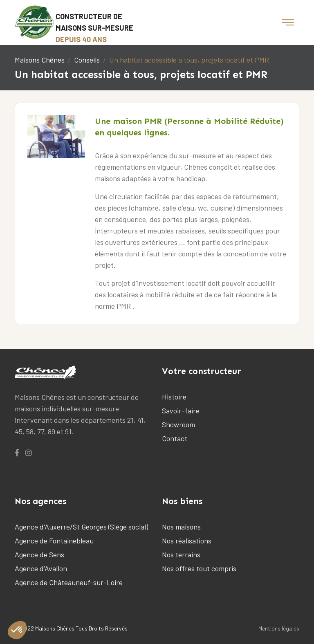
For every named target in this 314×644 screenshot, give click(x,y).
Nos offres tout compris (199, 568)
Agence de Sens (39, 554)
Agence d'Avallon (41, 568)
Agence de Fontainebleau (54, 541)
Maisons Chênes (40, 60)
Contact (175, 438)
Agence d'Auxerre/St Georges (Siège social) (81, 527)
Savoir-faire (181, 411)
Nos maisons (181, 527)
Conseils (87, 60)
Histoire (174, 397)
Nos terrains (181, 554)
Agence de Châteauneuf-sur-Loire (69, 582)
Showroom (178, 424)
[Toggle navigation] (288, 22)
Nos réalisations (187, 541)
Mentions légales (279, 628)
